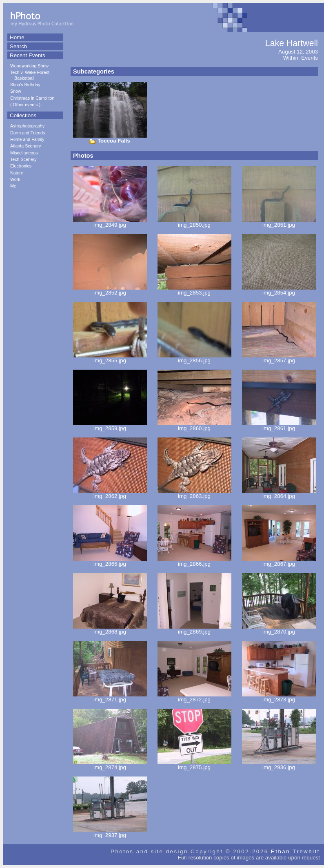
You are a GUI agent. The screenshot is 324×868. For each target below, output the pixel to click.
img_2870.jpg (279, 629)
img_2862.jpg (110, 494)
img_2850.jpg (194, 222)
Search (18, 46)
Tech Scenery (23, 159)
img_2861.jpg (279, 426)
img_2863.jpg (194, 494)
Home (17, 37)
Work (15, 179)
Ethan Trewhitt (295, 851)
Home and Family (27, 139)
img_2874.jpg (110, 765)
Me (13, 186)
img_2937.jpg (110, 833)
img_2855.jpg (110, 358)
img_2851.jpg (279, 222)
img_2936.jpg (279, 765)
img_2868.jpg (110, 629)
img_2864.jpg (279, 494)
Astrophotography (27, 126)
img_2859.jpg (110, 426)
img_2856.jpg (194, 358)
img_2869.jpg (194, 629)
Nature (17, 173)
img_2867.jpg (279, 561)
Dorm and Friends (28, 133)
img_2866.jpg (194, 561)
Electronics (21, 166)
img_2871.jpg (110, 697)
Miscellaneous (24, 153)
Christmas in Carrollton (32, 98)
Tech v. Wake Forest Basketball (30, 75)
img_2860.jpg (194, 426)
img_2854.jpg (279, 290)
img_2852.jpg (110, 290)
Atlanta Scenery (26, 146)
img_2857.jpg (279, 358)
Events (310, 58)
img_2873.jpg (279, 697)
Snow (16, 91)
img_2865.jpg (110, 561)
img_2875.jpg (194, 765)
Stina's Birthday (25, 85)
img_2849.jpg (110, 222)
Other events (26, 105)
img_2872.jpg (194, 697)
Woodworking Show (29, 66)
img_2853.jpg (194, 290)
